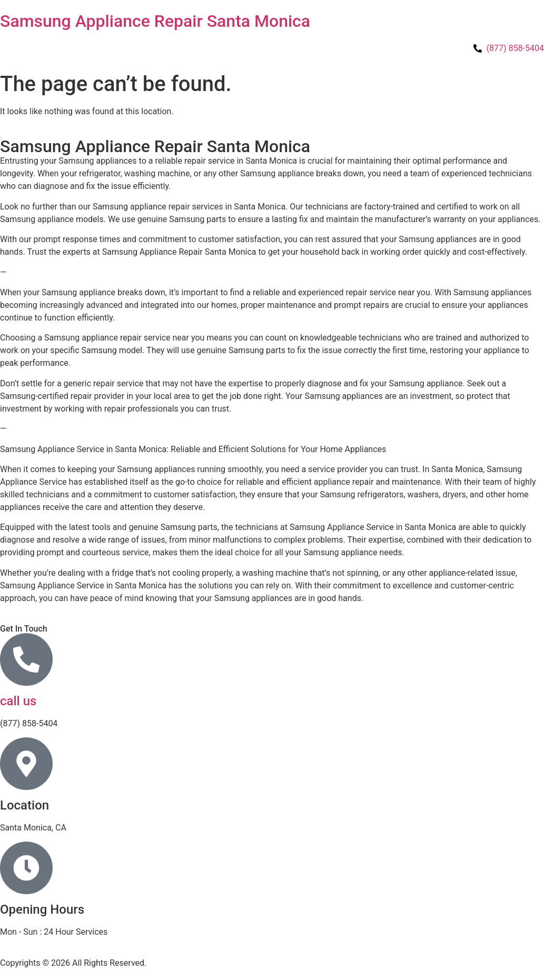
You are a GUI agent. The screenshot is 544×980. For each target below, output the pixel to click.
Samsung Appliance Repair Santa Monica (155, 21)
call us (18, 701)
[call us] (26, 659)
